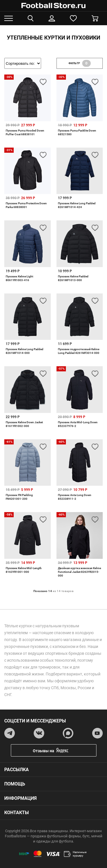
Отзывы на (58, 750)
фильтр (80, 63)
